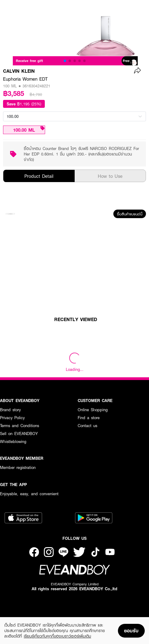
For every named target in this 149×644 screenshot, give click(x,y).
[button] (65, 61)
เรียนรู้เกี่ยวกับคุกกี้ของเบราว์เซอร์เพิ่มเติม (57, 636)
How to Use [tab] (110, 176)
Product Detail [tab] (39, 176)
